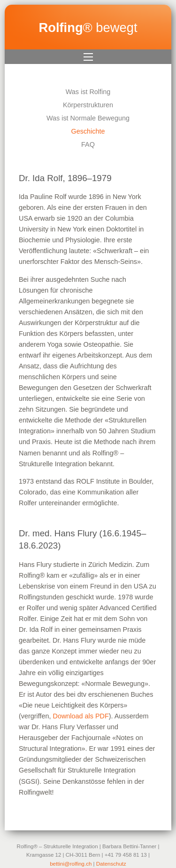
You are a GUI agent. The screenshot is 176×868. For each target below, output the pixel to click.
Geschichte (88, 131)
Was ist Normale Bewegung (88, 118)
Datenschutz (111, 864)
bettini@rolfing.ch (71, 864)
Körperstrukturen (88, 105)
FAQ (88, 144)
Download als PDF (81, 716)
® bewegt (88, 28)
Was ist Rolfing (88, 92)
